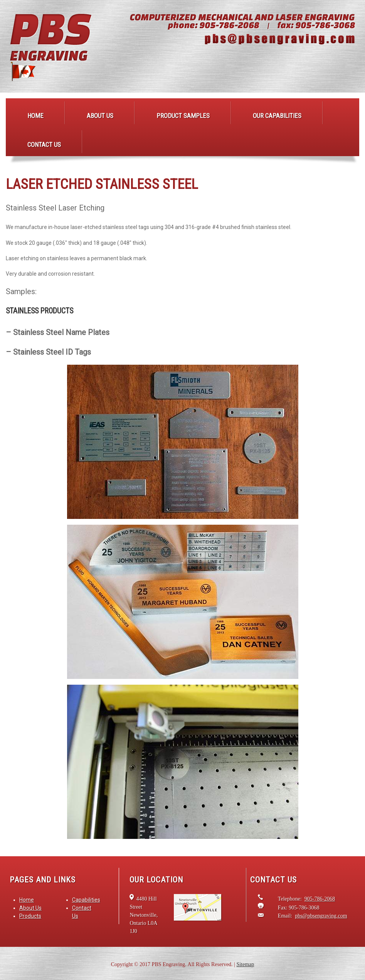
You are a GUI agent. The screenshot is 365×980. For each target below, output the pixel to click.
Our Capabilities (277, 116)
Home (35, 116)
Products (30, 916)
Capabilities (86, 900)
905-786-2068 (320, 899)
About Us (100, 116)
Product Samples (183, 116)
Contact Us (44, 145)
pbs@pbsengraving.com (321, 916)
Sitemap (245, 964)
